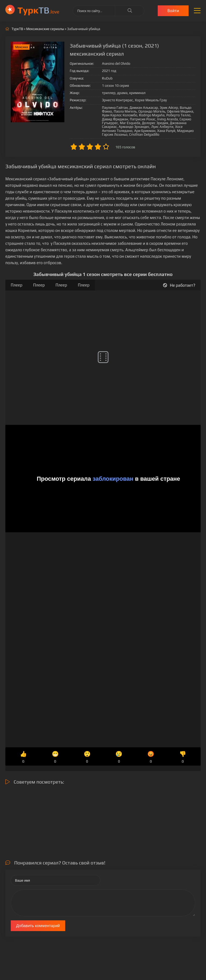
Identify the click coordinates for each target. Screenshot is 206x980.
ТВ (38, 10)
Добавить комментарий (38, 926)
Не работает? (179, 285)
